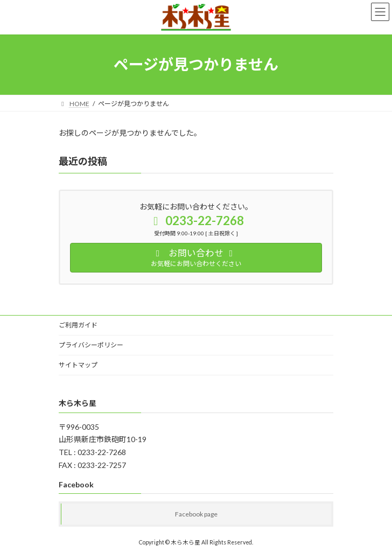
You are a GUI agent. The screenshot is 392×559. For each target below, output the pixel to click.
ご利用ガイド (78, 325)
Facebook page (196, 514)
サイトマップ (78, 365)
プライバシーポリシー (91, 345)
